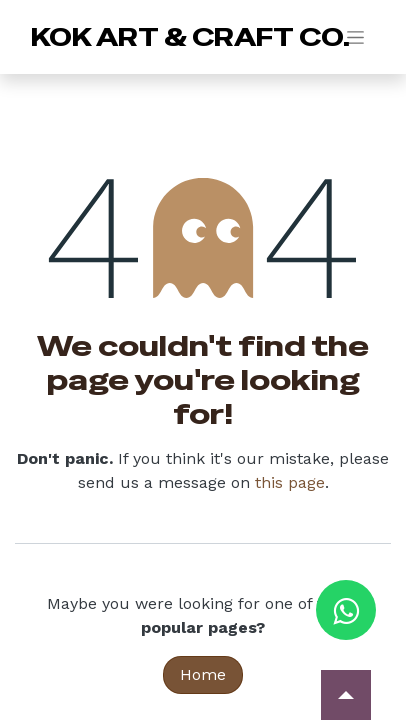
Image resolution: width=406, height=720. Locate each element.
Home (203, 674)
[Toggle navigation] (355, 37)
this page (290, 482)
